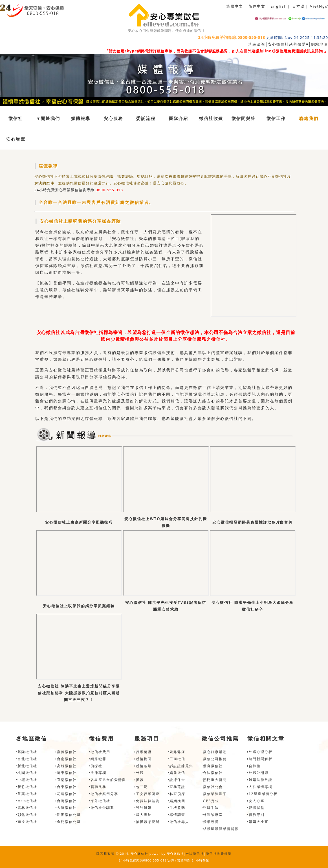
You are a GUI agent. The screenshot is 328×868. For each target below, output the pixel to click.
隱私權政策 (106, 853)
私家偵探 (177, 794)
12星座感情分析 (263, 794)
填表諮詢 (257, 44)
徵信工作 (276, 118)
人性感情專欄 (261, 787)
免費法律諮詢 (148, 801)
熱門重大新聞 (215, 780)
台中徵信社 (27, 801)
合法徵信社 (213, 773)
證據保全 (177, 780)
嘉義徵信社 (67, 752)
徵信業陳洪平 (215, 794)
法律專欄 (98, 773)
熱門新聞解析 (261, 759)
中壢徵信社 (27, 780)
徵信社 (16, 118)
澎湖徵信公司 (69, 815)
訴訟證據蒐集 (181, 766)
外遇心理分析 (261, 752)
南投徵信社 (27, 822)
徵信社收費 (211, 118)
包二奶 (142, 787)
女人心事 (257, 801)
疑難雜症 (177, 752)
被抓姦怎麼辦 (148, 822)
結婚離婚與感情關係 (221, 829)
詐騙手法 (211, 808)
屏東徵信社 (67, 773)
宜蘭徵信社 (67, 780)
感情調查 (177, 815)
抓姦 (140, 780)
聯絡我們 (309, 118)
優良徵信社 (213, 766)
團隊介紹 (179, 118)
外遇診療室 (213, 815)
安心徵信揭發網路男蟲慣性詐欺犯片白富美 (253, 522)
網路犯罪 (98, 759)
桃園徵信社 (27, 773)
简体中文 (257, 6)
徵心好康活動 (215, 752)
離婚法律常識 (261, 780)
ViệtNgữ (319, 6)
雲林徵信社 (27, 808)
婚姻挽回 (177, 801)
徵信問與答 (244, 118)
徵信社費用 (100, 752)
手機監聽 (177, 808)
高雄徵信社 (67, 766)
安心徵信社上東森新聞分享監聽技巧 (79, 522)
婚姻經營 (211, 822)
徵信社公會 (213, 787)
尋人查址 (144, 815)
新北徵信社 (27, 766)
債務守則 (257, 815)
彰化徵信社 (27, 815)
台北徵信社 (27, 759)
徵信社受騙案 (102, 808)
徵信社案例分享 (104, 794)
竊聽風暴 (98, 787)
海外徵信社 (100, 801)
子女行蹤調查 (148, 794)
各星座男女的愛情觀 (108, 780)
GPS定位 (211, 801)
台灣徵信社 (67, 801)
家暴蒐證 (177, 787)
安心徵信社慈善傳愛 (287, 44)
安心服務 (113, 118)
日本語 (299, 6)
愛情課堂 (257, 808)
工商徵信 (177, 759)
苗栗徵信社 (27, 794)
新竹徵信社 (27, 787)
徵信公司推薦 (215, 759)
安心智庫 (16, 139)
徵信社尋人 (179, 822)
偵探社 (96, 766)
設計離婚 (144, 808)
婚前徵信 (177, 773)
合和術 (255, 766)
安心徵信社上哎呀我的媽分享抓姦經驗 (79, 606)
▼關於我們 (48, 118)
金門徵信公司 (69, 822)
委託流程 (146, 118)
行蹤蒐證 (144, 752)
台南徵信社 (67, 759)
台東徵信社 (67, 787)
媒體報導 (81, 118)
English (279, 6)
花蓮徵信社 (67, 794)
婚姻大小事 (259, 822)
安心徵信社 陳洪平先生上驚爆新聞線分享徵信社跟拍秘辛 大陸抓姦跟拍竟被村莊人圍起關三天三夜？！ (79, 693)
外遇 (140, 773)
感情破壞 (144, 766)
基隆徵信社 (27, 752)
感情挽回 (144, 759)
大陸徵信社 (67, 808)
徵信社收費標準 (219, 853)
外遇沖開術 (259, 773)
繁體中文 (235, 6)
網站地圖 (320, 44)
